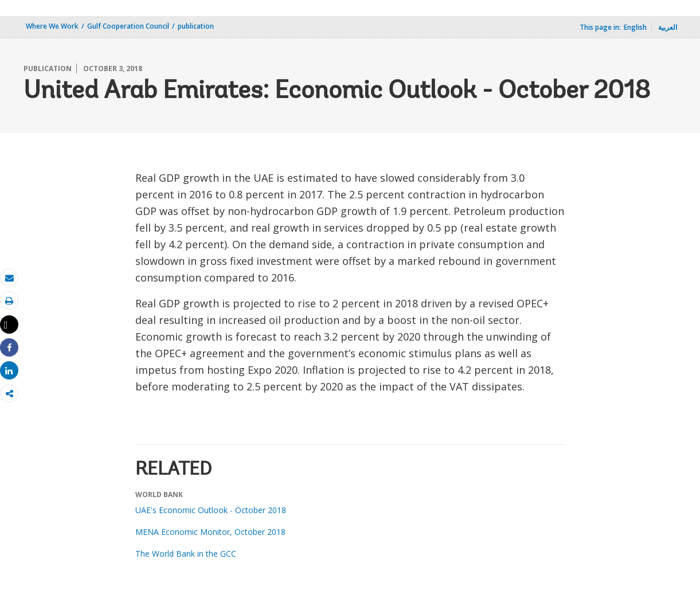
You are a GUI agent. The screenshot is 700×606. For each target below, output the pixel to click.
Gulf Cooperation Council (128, 26)
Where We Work (52, 26)
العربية (668, 27)
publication (196, 26)
